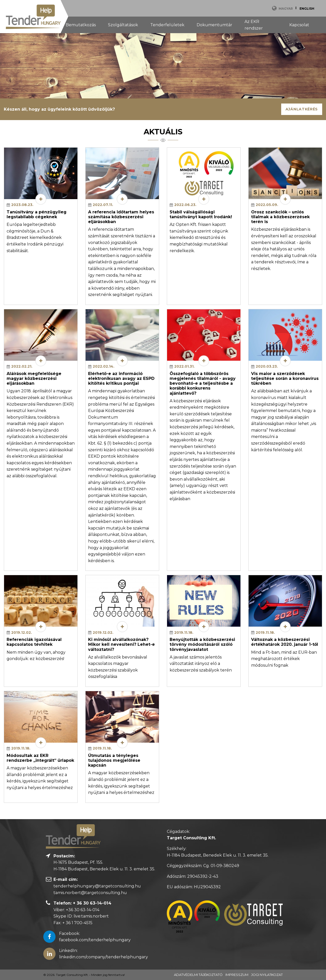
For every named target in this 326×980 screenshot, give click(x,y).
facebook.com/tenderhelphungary (95, 940)
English (307, 9)
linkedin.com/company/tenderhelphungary (104, 957)
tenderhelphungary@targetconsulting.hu (97, 886)
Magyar (286, 9)
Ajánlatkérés (302, 109)
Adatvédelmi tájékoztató (198, 975)
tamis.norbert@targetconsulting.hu (90, 893)
